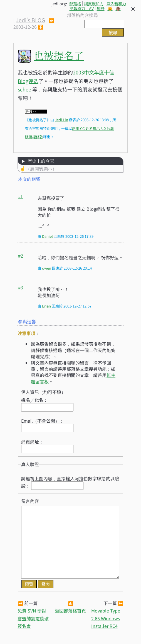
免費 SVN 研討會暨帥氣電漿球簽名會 (33, 618)
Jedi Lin (61, 120)
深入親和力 (116, 3)
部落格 (75, 3)
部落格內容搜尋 (82, 15)
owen (47, 268)
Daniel (47, 236)
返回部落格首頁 (70, 611)
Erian (46, 306)
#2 (21, 256)
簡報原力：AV (82, 8)
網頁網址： (32, 442)
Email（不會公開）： (43, 421)
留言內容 (30, 501)
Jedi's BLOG (30, 20)
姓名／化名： (34, 400)
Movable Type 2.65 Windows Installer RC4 (106, 618)
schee (24, 89)
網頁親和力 (94, 3)
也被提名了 (59, 55)
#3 (21, 288)
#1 (20, 196)
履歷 (101, 8)
